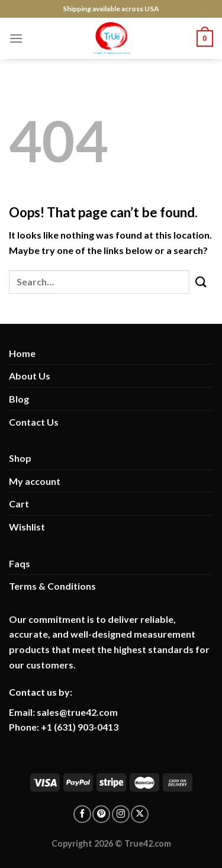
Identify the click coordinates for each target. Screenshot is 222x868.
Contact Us (34, 422)
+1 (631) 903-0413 (80, 727)
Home (22, 353)
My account (35, 481)
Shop (20, 458)
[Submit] (201, 282)
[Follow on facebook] (82, 814)
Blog (19, 399)
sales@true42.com (77, 712)
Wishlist (27, 527)
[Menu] (16, 38)
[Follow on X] (140, 814)
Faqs (20, 563)
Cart (19, 504)
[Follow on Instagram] (121, 814)
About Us (30, 376)
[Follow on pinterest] (101, 814)
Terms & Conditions (52, 586)
